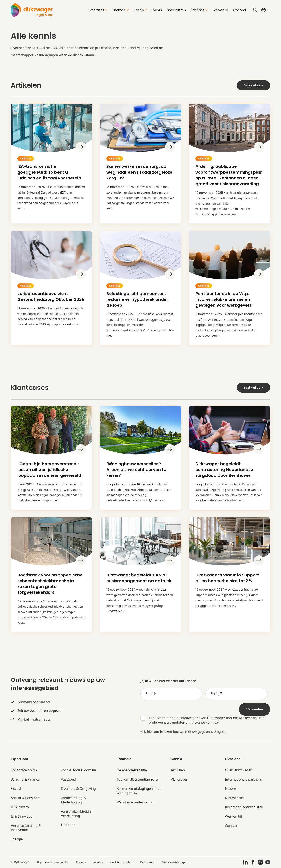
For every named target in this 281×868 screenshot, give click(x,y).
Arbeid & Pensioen (25, 798)
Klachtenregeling (121, 862)
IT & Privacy (20, 807)
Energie (17, 839)
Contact (240, 10)
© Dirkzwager (20, 862)
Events (157, 10)
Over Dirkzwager (238, 770)
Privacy (81, 862)
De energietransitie (132, 770)
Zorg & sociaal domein (79, 770)
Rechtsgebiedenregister (244, 807)
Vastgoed (68, 780)
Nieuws (231, 789)
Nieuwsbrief (235, 798)
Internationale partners (243, 780)
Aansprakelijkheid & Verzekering (77, 814)
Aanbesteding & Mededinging (73, 800)
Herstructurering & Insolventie (26, 828)
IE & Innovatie (22, 816)
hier (150, 731)
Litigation (68, 825)
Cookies (98, 862)
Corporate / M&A (24, 770)
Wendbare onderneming (136, 802)
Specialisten (176, 10)
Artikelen (178, 770)
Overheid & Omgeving (78, 789)
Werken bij (220, 10)
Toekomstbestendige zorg (137, 780)
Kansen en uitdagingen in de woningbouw (139, 791)
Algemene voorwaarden (53, 862)
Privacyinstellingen (174, 862)
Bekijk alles (254, 85)
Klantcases (179, 780)
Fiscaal (16, 789)
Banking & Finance (25, 780)
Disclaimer (147, 862)
